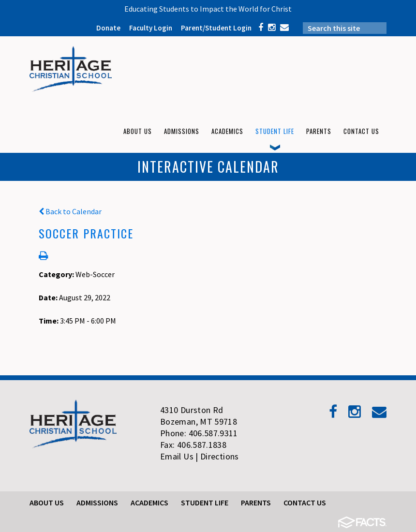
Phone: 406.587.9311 (199, 433)
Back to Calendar (70, 211)
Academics (149, 502)
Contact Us (305, 502)
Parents (256, 502)
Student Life (205, 502)
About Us (47, 502)
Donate (108, 28)
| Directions (217, 456)
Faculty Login (151, 28)
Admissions (97, 502)
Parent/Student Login (216, 28)
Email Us (177, 456)
